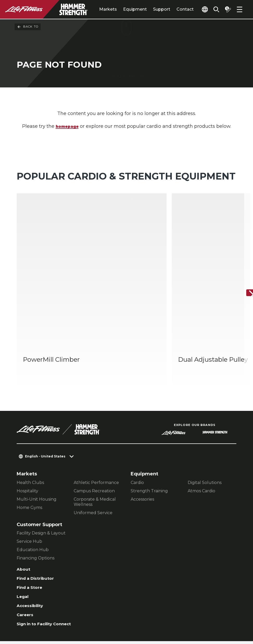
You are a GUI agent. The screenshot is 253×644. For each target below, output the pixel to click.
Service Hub (29, 488)
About (24, 516)
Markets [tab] (97, 9)
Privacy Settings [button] (66, 611)
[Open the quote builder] (226, 9)
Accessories (142, 446)
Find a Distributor (39, 526)
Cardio (137, 429)
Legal (23, 546)
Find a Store (32, 536)
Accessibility (33, 556)
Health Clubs (30, 429)
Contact (174, 9)
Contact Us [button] (29, 611)
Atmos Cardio (201, 437)
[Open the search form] (212, 9)
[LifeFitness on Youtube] (224, 616)
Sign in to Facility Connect (49, 576)
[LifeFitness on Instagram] (186, 616)
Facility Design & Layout (41, 479)
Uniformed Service (93, 459)
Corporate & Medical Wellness (95, 448)
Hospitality (27, 437)
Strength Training (149, 437)
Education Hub (33, 496)
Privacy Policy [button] (32, 619)
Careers (26, 566)
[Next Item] (245, 266)
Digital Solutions (205, 429)
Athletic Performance (96, 429)
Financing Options (36, 504)
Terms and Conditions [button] (79, 619)
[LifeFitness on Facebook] (168, 616)
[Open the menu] (239, 9)
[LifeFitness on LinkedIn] (149, 616)
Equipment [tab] (124, 9)
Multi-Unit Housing (37, 446)
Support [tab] (150, 9)
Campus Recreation (94, 437)
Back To (28, 27)
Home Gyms (29, 454)
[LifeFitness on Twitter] (205, 616)
